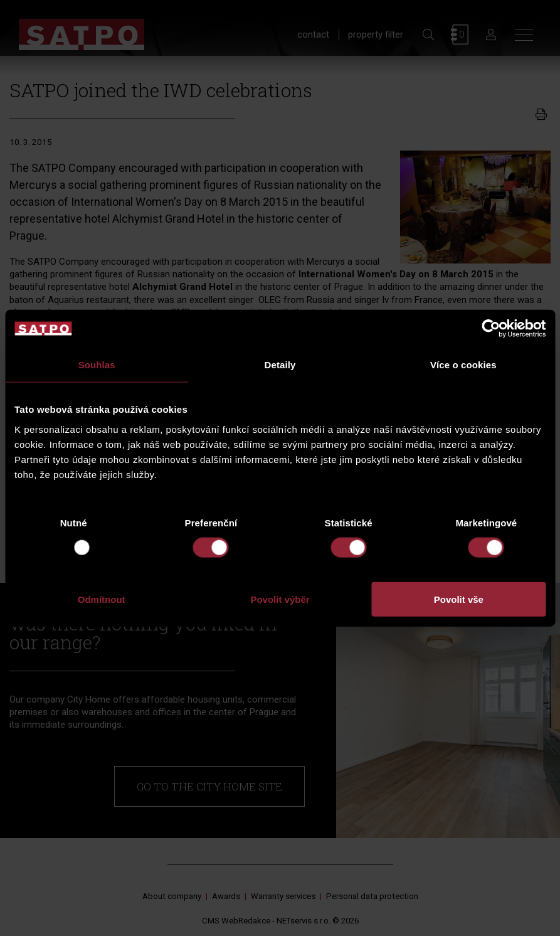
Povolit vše (459, 599)
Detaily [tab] (280, 365)
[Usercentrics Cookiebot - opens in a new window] (491, 329)
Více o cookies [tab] (463, 365)
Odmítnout (102, 599)
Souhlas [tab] (97, 365)
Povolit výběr (280, 599)
